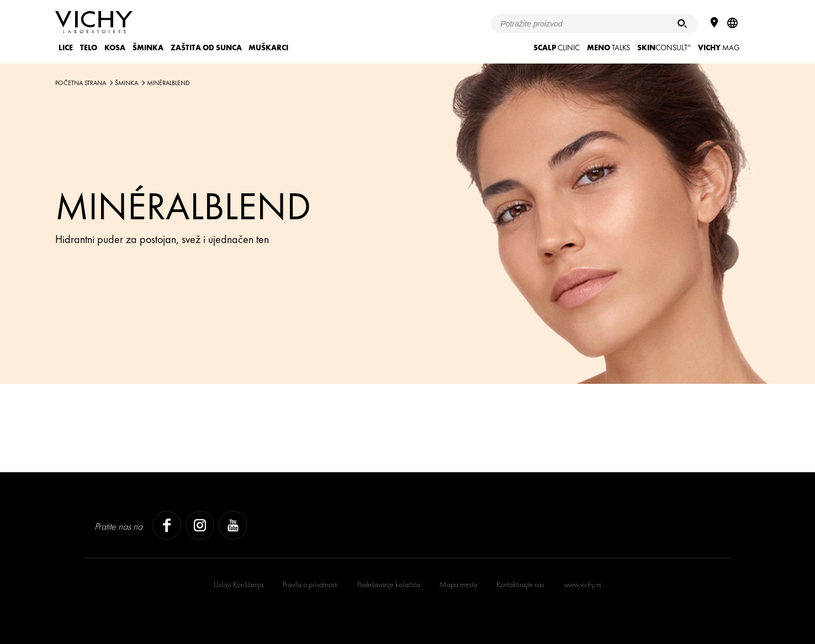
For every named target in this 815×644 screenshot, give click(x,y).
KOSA (115, 47)
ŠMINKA (148, 47)
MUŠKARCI (268, 47)
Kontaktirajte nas (520, 584)
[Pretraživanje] (682, 23)
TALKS (608, 47)
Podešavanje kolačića (389, 584)
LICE (66, 47)
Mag (719, 47)
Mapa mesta (458, 584)
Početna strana (81, 83)
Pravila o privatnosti (310, 584)
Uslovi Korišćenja (239, 584)
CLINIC (557, 47)
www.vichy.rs (583, 584)
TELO (89, 47)
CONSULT (664, 47)
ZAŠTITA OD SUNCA (206, 47)
